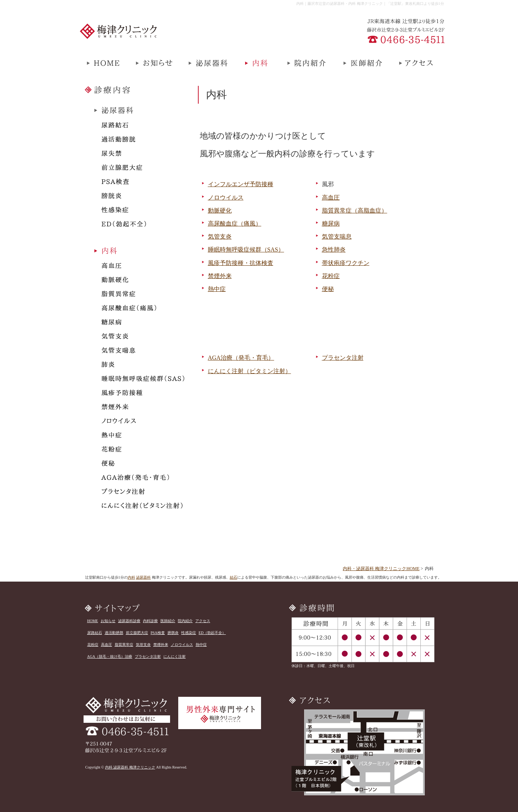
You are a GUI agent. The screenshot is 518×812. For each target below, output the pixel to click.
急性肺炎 (334, 250)
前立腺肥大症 (137, 633)
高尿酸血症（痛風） (235, 224)
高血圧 (331, 198)
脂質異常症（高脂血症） (355, 211)
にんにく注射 (175, 656)
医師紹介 (168, 621)
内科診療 (150, 621)
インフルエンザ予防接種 (241, 184)
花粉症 (331, 276)
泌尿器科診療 (129, 621)
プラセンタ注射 (343, 358)
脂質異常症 (124, 645)
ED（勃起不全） (212, 633)
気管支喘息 (337, 237)
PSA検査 (158, 633)
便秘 (328, 289)
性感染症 (189, 633)
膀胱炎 (173, 633)
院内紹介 (185, 621)
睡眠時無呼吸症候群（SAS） (246, 250)
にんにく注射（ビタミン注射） (250, 371)
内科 (131, 577)
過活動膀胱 (114, 633)
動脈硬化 (220, 211)
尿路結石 (95, 633)
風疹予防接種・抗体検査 (241, 263)
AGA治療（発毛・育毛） (241, 358)
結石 (234, 577)
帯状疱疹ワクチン (346, 263)
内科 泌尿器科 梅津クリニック (130, 767)
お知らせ (108, 621)
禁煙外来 (220, 276)
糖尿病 (331, 224)
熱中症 (217, 289)
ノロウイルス (226, 198)
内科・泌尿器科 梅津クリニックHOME (381, 569)
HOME (93, 621)
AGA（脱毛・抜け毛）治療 (110, 656)
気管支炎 (220, 237)
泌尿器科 (143, 577)
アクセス (203, 621)
